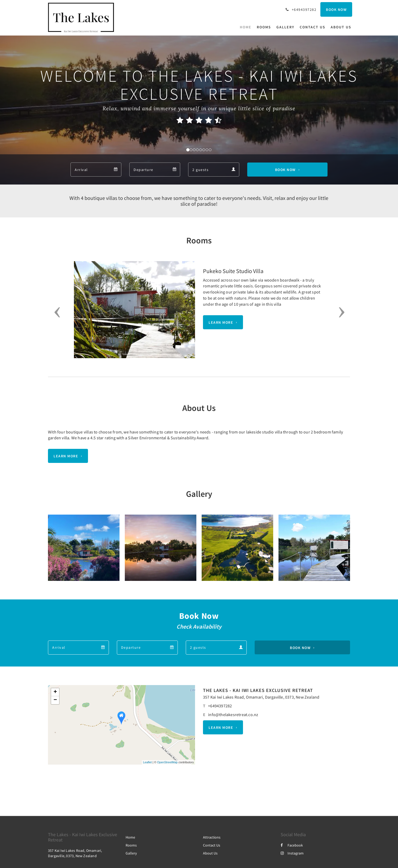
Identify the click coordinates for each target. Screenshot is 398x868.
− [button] (55, 700)
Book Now (285, 170)
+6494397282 (220, 706)
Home (130, 837)
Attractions (212, 837)
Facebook (292, 845)
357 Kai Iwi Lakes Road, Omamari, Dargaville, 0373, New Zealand (261, 697)
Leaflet (147, 762)
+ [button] (55, 692)
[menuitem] (247, 27)
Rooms (131, 845)
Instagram (292, 853)
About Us (210, 853)
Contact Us (212, 845)
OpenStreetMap (167, 762)
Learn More (221, 322)
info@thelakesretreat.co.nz (233, 714)
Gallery (131, 853)
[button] (56, 312)
